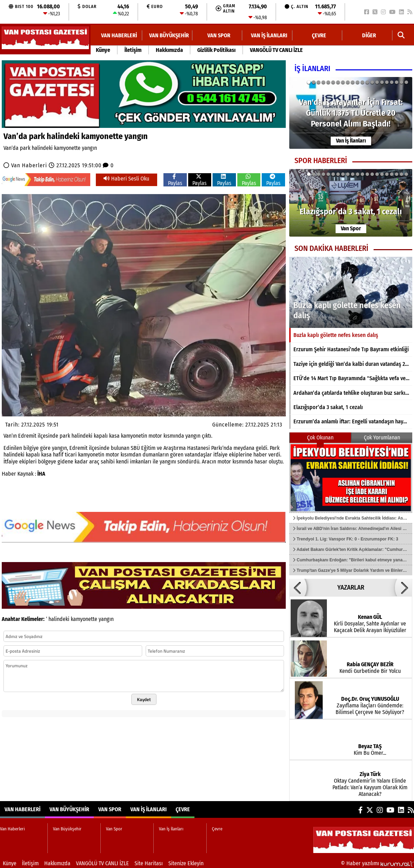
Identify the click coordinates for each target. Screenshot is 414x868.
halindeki (59, 619)
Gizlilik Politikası (216, 50)
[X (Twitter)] (375, 12)
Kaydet (144, 699)
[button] (401, 35)
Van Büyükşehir (169, 35)
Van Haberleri (119, 35)
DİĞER (369, 35)
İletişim (133, 50)
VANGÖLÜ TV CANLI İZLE (276, 50)
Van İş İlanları (269, 35)
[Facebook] (367, 12)
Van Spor (219, 35)
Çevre (319, 35)
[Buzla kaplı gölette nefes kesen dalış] (351, 292)
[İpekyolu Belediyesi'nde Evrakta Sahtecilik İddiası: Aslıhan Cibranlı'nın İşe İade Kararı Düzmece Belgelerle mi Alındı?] (351, 478)
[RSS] (410, 12)
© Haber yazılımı (377, 863)
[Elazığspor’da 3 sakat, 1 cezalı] (351, 203)
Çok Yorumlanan (382, 437)
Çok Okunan (320, 437)
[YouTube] (392, 12)
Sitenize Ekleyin (186, 863)
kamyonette (84, 619)
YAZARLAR (351, 587)
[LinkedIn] (401, 12)
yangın (106, 619)
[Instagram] (383, 12)
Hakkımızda (169, 50)
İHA (41, 474)
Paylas (175, 180)
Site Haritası (149, 863)
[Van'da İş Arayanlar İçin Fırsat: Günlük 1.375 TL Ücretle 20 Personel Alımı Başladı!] (351, 113)
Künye (103, 50)
